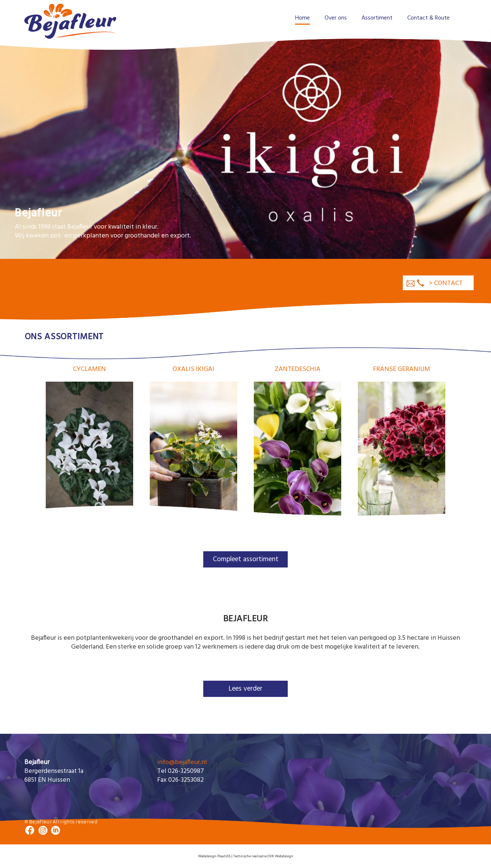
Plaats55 (224, 856)
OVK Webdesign (280, 856)
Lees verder (245, 689)
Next (458, 136)
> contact (446, 283)
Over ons (336, 18)
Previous (33, 136)
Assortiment (377, 18)
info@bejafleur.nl (182, 762)
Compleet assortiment (246, 559)
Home (302, 18)
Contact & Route (428, 18)
